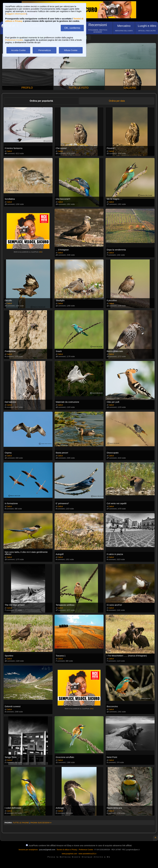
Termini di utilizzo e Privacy (67, 850)
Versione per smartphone (28, 850)
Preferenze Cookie (14, 40)
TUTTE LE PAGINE (21, 823)
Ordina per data (117, 101)
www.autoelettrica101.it (87, 854)
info (41, 252)
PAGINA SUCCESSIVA (41, 823)
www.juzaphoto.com (69, 854)
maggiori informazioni (16, 14)
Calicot (9, 151)
